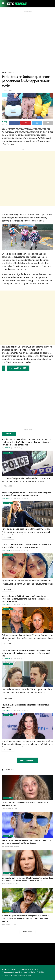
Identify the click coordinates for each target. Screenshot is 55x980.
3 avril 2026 (16, 448)
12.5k (14, 924)
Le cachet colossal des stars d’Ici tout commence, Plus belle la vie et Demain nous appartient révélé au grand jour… (26, 653)
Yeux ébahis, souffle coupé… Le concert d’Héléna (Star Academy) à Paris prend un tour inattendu (26, 494)
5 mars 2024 (6, 924)
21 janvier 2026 (7, 846)
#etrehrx (28, 976)
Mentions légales (30, 972)
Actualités (11, 72)
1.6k (26, 499)
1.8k (26, 448)
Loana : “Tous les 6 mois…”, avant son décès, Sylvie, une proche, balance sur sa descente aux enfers (26, 546)
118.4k (15, 808)
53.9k (16, 846)
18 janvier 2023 (7, 90)
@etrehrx (7, 448)
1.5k (26, 659)
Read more (8, 486)
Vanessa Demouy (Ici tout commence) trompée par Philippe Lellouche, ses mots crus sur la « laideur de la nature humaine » (25, 599)
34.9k (16, 884)
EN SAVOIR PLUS (18, 368)
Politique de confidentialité (11, 972)
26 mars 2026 (6, 808)
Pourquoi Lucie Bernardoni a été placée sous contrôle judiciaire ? (25, 706)
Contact (13, 969)
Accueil (4, 969)
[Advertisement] (27, 40)
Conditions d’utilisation (28, 969)
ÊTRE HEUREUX (12, 976)
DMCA (42, 972)
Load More (28, 932)
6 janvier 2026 (7, 884)
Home (4, 72)
